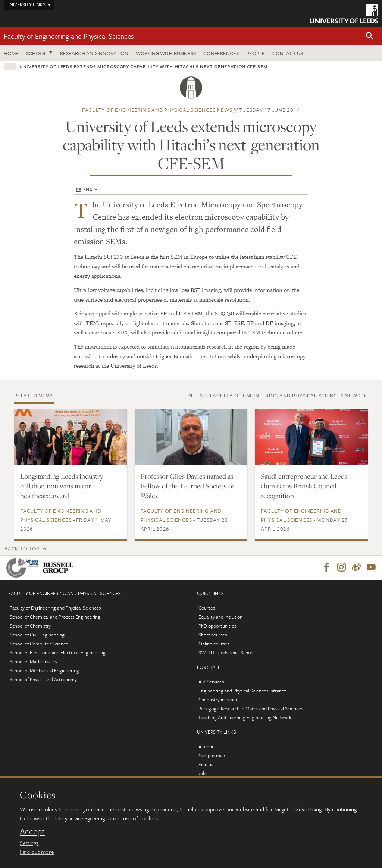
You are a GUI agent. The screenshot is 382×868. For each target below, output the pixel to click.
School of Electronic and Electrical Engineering (58, 653)
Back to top (22, 548)
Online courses (214, 644)
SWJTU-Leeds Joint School (226, 653)
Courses (207, 608)
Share (90, 189)
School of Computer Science (39, 644)
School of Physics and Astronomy (43, 680)
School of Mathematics (33, 662)
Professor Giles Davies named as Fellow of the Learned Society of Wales (187, 486)
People (256, 53)
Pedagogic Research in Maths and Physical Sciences (251, 709)
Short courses (213, 635)
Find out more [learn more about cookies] (37, 852)
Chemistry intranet (218, 700)
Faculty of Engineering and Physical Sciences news (157, 110)
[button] (370, 36)
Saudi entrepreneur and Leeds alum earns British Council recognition (304, 486)
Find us (206, 765)
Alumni (206, 747)
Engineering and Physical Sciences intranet (242, 691)
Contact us (288, 53)
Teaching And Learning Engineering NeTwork (245, 718)
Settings (29, 843)
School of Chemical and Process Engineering (55, 617)
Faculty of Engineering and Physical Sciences (69, 36)
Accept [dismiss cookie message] (32, 831)
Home (11, 53)
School (36, 53)
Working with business (166, 53)
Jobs (203, 774)
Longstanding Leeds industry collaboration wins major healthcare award (62, 486)
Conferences (221, 53)
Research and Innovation (94, 53)
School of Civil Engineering (37, 635)
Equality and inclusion (220, 617)
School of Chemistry (30, 626)
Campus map (212, 756)
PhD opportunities (217, 626)
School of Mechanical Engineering (44, 671)
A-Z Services (211, 682)
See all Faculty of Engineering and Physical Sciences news (274, 395)
